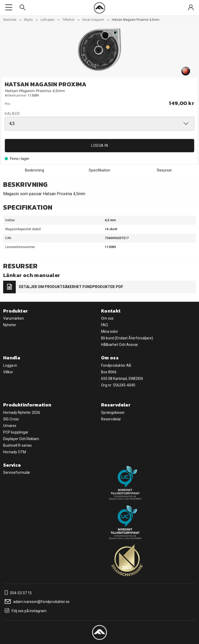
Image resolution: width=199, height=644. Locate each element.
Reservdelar (111, 419)
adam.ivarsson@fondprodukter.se (36, 602)
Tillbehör (68, 20)
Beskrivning (35, 170)
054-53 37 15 (17, 593)
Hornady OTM (15, 452)
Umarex (10, 426)
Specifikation (99, 170)
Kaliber (12, 114)
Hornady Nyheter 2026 (22, 412)
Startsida (10, 20)
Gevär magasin (93, 20)
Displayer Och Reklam (21, 439)
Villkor (8, 372)
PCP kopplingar (16, 432)
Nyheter (10, 325)
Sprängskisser (113, 412)
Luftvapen (48, 20)
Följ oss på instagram (25, 611)
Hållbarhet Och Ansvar (120, 345)
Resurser (164, 170)
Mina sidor (110, 331)
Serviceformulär (17, 472)
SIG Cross (11, 419)
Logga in (99, 145)
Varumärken (14, 318)
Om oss (107, 318)
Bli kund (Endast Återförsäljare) (127, 338)
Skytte (28, 20)
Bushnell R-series (17, 445)
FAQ (104, 325)
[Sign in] (191, 8)
